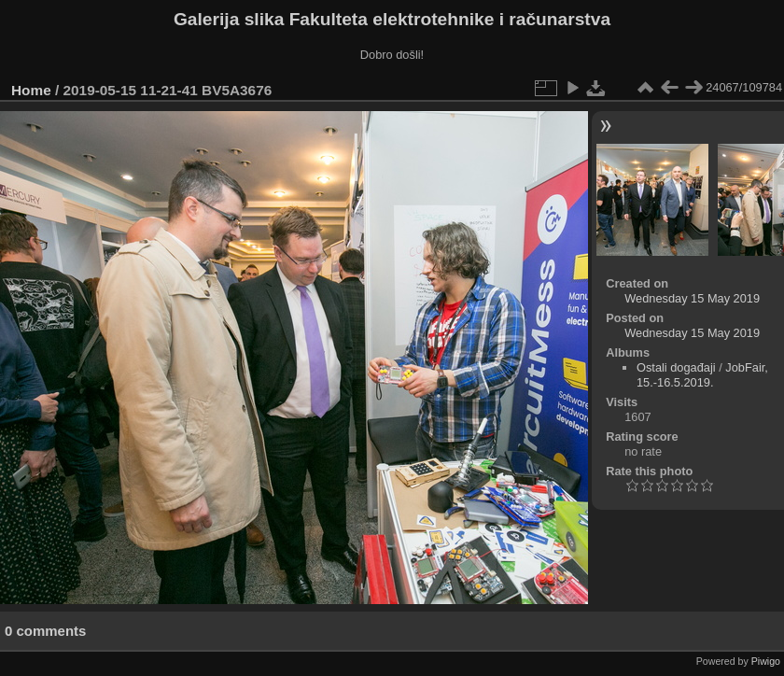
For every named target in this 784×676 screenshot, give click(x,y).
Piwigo (766, 661)
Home (31, 90)
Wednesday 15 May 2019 (692, 298)
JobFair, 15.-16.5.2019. (702, 375)
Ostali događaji (676, 367)
